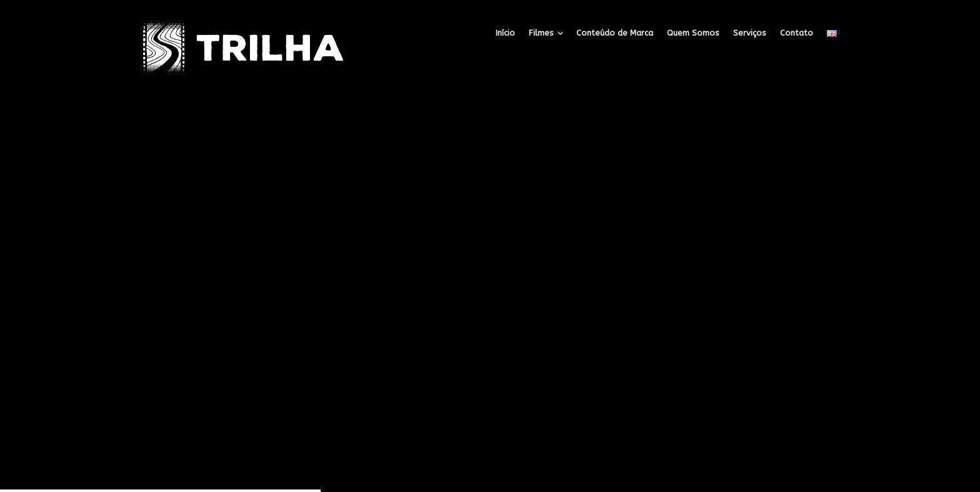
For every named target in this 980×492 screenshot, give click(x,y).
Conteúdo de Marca (615, 33)
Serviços (750, 33)
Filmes (541, 33)
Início (505, 33)
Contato (797, 33)
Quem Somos (693, 33)
